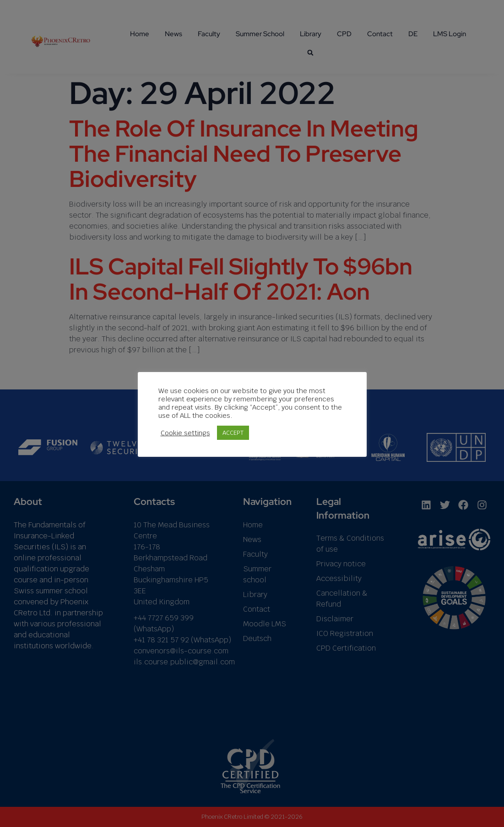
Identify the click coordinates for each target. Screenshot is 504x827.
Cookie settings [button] (185, 433)
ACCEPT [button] (233, 433)
